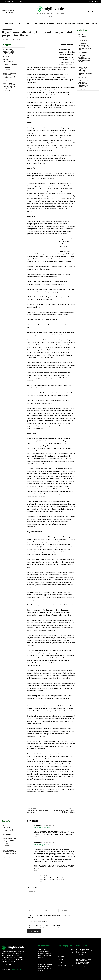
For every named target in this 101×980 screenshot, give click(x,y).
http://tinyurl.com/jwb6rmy (42, 827)
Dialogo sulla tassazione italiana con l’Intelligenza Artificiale (83, 84)
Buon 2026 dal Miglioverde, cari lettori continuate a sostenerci (10, 853)
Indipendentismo (7, 29)
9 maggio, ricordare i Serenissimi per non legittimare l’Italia (9, 829)
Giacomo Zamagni (16, 970)
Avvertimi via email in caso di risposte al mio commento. (45, 925)
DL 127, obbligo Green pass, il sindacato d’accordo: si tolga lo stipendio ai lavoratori (10, 64)
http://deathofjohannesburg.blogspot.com (47, 846)
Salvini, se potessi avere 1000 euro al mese (38, 811)
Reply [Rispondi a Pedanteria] (35, 837)
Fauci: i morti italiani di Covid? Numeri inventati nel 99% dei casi (9, 86)
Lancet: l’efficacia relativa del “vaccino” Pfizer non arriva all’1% (10, 75)
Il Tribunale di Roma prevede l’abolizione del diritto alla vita (9, 52)
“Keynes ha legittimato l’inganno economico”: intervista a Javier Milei (85, 71)
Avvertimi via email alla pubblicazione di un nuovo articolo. (46, 928)
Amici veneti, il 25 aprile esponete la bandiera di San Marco (10, 841)
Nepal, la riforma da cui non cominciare (85, 37)
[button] (97, 12)
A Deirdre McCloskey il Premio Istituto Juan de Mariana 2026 (85, 47)
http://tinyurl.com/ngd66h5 (42, 844)
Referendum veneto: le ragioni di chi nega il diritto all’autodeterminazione (65, 812)
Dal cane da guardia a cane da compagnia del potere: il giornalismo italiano (45, 966)
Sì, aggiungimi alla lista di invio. (37, 921)
